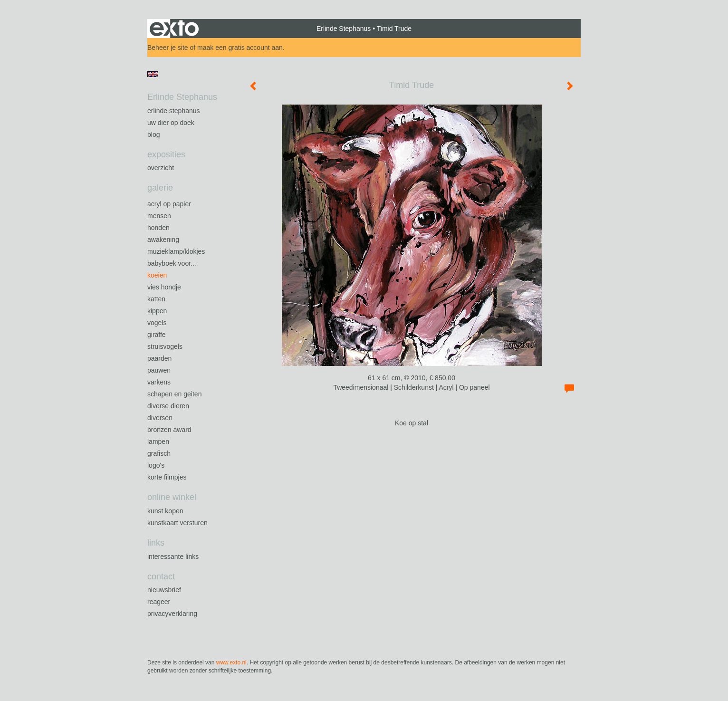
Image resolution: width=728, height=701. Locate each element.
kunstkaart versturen (177, 523)
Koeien (157, 275)
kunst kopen (165, 511)
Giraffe (157, 335)
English (153, 74)
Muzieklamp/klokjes (176, 251)
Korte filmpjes (167, 477)
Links (156, 543)
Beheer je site (168, 48)
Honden (158, 228)
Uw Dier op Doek (171, 123)
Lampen (158, 442)
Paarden (159, 358)
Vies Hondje (164, 287)
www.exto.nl (231, 663)
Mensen (159, 216)
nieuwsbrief (164, 590)
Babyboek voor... (172, 263)
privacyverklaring (172, 614)
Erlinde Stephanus (344, 29)
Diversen (160, 418)
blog (153, 134)
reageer (159, 602)
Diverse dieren (168, 406)
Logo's (156, 465)
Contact (161, 576)
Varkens (159, 382)
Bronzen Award (169, 430)
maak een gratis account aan (240, 48)
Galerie (160, 188)
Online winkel (172, 497)
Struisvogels (165, 346)
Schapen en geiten (174, 394)
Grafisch (159, 453)
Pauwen (159, 370)
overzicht (161, 168)
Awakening (163, 240)
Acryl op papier (169, 204)
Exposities (166, 154)
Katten (156, 299)
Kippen (157, 311)
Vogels (157, 323)
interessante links (173, 557)
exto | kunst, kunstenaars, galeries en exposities (174, 29)
